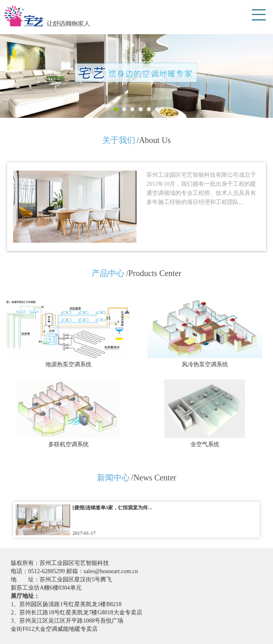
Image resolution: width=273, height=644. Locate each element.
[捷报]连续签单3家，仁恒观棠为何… (113, 508)
